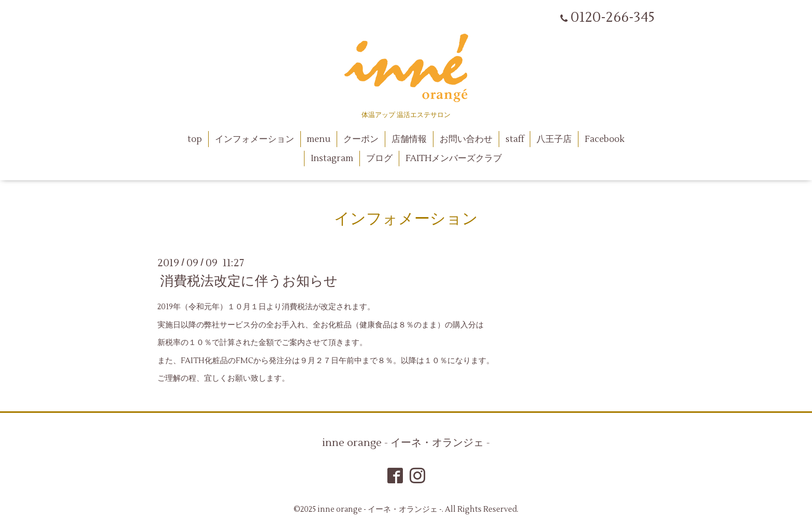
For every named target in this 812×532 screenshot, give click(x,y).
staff (515, 139)
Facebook (605, 139)
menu (318, 139)
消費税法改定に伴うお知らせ (249, 281)
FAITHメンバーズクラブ (454, 159)
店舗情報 (409, 139)
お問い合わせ (466, 139)
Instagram (332, 159)
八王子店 (554, 139)
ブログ (379, 159)
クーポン (361, 139)
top (195, 139)
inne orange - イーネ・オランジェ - (406, 443)
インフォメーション (255, 139)
